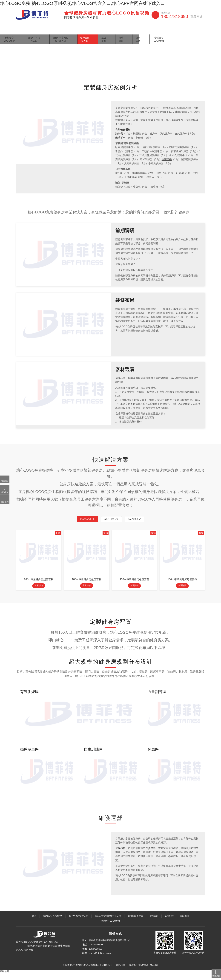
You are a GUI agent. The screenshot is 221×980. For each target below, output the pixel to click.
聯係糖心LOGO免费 (192, 31)
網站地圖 (121, 972)
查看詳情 (39, 592)
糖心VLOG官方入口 (66, 31)
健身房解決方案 (124, 31)
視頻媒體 (171, 31)
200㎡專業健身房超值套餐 (39, 586)
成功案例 (142, 31)
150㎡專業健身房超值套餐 (134, 586)
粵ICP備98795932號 (148, 972)
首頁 (21, 31)
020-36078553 (96, 951)
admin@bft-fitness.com (100, 960)
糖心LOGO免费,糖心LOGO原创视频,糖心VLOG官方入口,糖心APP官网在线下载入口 (82, 3)
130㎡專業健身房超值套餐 (182, 586)
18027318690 (183, 17)
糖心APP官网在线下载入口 (96, 31)
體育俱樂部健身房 (61, 72)
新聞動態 (157, 31)
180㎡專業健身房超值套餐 (87, 586)
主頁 (29, 72)
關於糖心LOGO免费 (39, 31)
